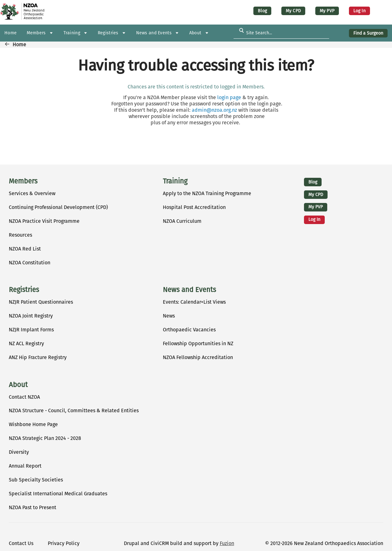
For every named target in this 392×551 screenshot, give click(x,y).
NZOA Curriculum (182, 221)
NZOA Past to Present (33, 507)
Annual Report (25, 466)
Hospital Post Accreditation (194, 207)
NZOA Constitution (30, 263)
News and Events (189, 290)
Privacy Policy (64, 543)
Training (175, 181)
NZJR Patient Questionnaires (41, 302)
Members (23, 181)
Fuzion (227, 543)
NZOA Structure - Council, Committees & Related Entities (74, 410)
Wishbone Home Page (33, 424)
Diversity (19, 452)
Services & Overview (32, 193)
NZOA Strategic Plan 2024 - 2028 (45, 438)
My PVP (327, 11)
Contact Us (21, 543)
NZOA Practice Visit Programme (44, 221)
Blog (262, 11)
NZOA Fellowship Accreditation (198, 357)
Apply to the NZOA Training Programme (207, 193)
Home (19, 45)
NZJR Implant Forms (31, 330)
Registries (24, 290)
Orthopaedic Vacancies (189, 330)
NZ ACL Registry (26, 343)
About (18, 385)
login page (229, 97)
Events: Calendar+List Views (194, 302)
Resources (20, 235)
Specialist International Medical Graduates (58, 494)
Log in (359, 11)
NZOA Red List (25, 249)
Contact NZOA (24, 397)
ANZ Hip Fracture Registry (38, 357)
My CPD (293, 11)
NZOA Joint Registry (31, 316)
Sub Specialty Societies (36, 480)
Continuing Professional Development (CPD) (58, 207)
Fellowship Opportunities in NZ (198, 343)
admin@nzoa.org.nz (214, 110)
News (169, 316)
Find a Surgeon (368, 33)
